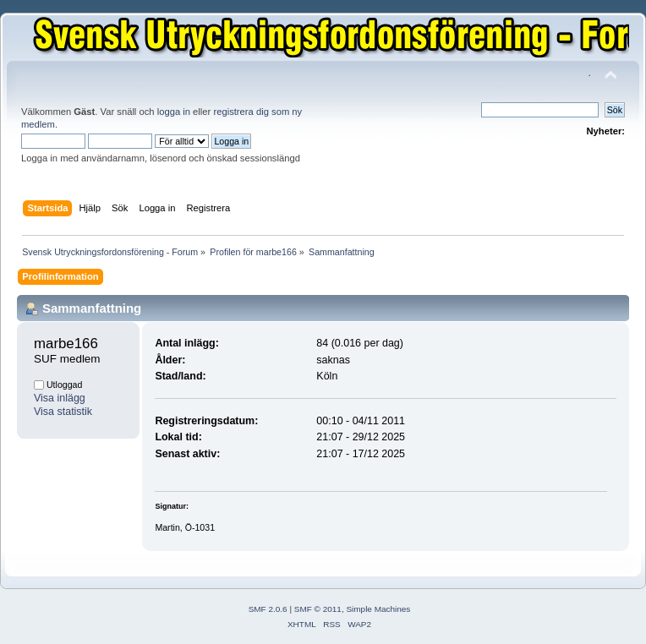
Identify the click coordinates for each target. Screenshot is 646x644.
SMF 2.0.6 (268, 609)
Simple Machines (378, 609)
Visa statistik (63, 412)
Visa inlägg (60, 398)
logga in (174, 112)
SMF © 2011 (318, 609)
